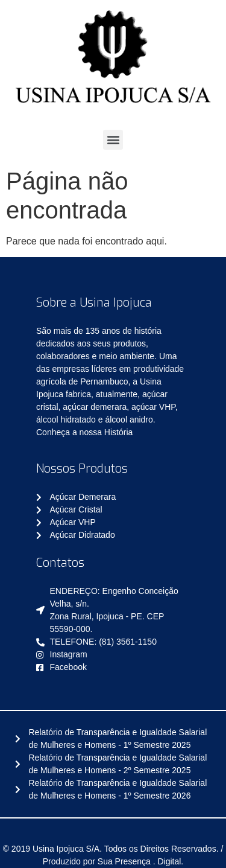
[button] (113, 140)
